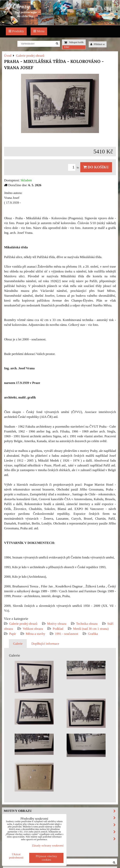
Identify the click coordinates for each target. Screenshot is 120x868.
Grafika (93, 634)
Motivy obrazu (57, 624)
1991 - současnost (67, 634)
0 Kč (67, 47)
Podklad (58, 629)
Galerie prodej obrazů (23, 624)
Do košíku (96, 167)
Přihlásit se (98, 44)
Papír (13, 634)
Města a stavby (35, 634)
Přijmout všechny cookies (46, 858)
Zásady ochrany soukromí (48, 845)
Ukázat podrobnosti (16, 856)
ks (74, 168)
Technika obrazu (87, 624)
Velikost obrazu (33, 629)
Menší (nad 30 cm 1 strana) (91, 629)
